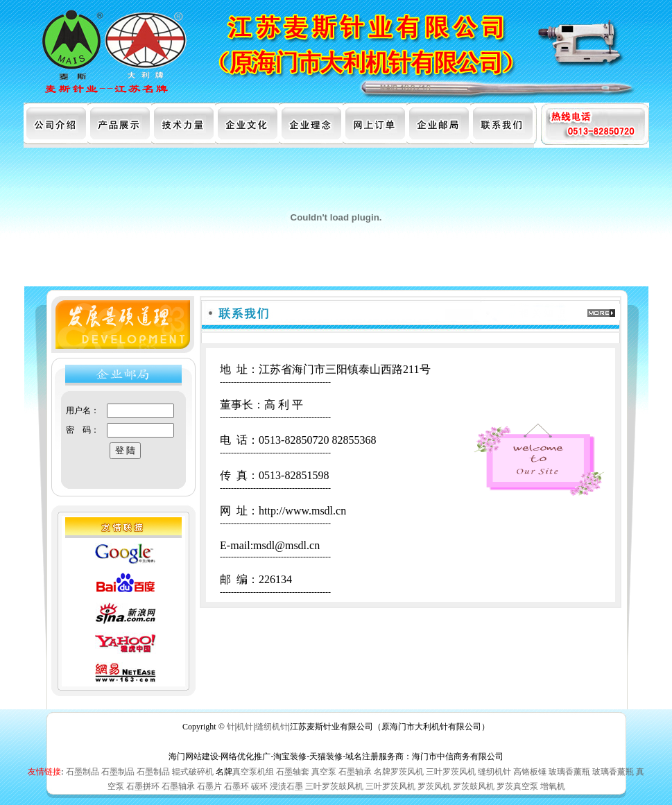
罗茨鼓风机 (474, 786)
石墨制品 (83, 772)
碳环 (259, 786)
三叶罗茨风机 (451, 772)
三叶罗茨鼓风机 (334, 786)
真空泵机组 (253, 772)
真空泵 (324, 772)
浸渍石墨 (286, 786)
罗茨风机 (434, 786)
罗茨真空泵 (517, 786)
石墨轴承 (355, 772)
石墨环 (236, 786)
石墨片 (209, 786)
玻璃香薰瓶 (569, 772)
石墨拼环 (143, 786)
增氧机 (553, 786)
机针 (245, 727)
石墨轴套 (293, 772)
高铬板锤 (530, 772)
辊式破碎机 (193, 772)
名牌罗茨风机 (399, 772)
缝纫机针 (272, 727)
